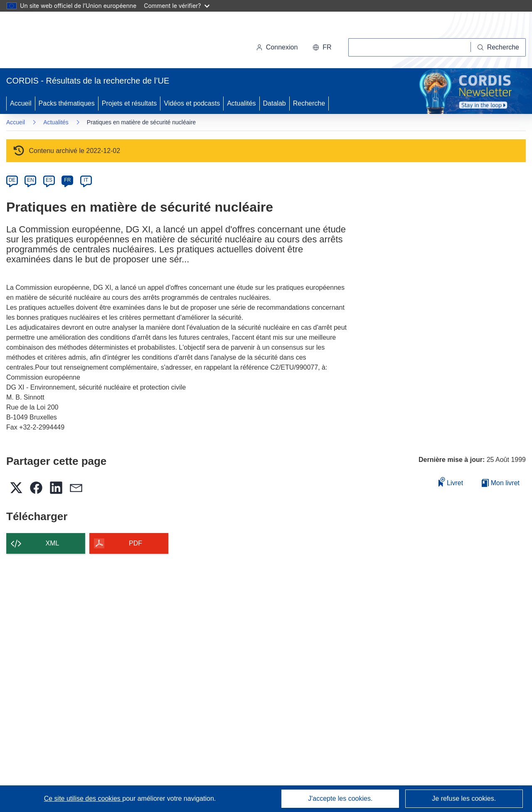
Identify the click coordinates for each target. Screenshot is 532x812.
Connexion (277, 47)
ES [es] (49, 180)
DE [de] (12, 180)
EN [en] (31, 180)
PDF (135, 543)
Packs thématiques (67, 103)
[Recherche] (498, 47)
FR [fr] (67, 180)
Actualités (241, 103)
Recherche (309, 103)
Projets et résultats (129, 103)
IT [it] (86, 180)
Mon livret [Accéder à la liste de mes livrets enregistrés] (501, 483)
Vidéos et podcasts (192, 103)
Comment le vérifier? (176, 6)
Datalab (275, 103)
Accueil (21, 103)
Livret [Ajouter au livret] (451, 482)
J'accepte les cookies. (340, 798)
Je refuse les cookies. (464, 798)
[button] (322, 47)
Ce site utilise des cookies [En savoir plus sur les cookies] (83, 798)
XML (53, 543)
